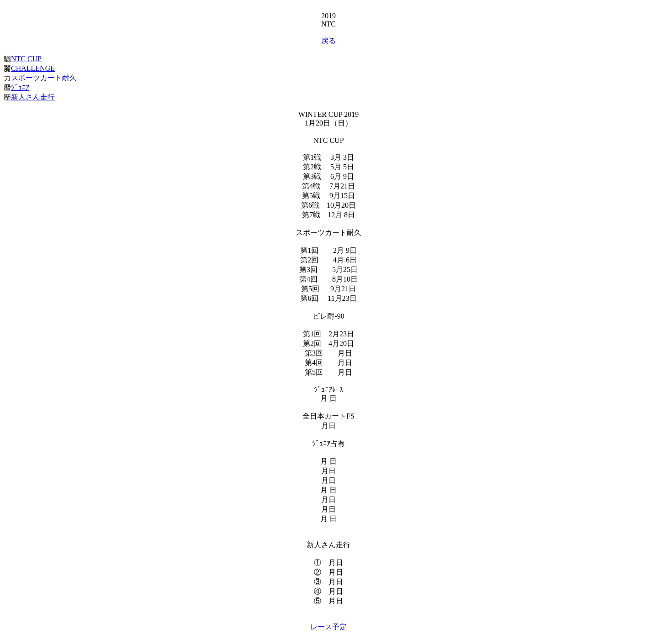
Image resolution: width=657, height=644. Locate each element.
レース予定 (328, 627)
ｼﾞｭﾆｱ (20, 87)
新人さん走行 (33, 97)
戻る (328, 41)
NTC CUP (26, 59)
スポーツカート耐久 (44, 78)
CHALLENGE (33, 68)
